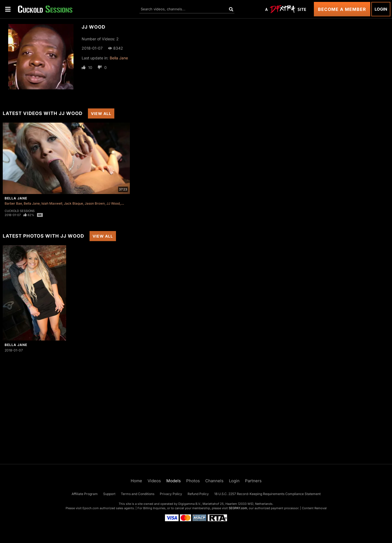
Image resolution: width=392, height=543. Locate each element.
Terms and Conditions (138, 494)
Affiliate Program (85, 494)
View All (101, 113)
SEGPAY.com (238, 508)
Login (381, 9)
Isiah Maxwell (52, 203)
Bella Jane (119, 58)
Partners (253, 481)
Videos (154, 481)
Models (174, 481)
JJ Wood (113, 203)
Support (109, 494)
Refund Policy (198, 494)
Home (136, 481)
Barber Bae (13, 203)
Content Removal (314, 508)
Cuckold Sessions (20, 211)
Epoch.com (91, 508)
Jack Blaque (73, 203)
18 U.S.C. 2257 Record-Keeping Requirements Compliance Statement (267, 494)
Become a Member (342, 9)
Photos (193, 481)
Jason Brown (95, 203)
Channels (214, 481)
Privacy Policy (171, 494)
